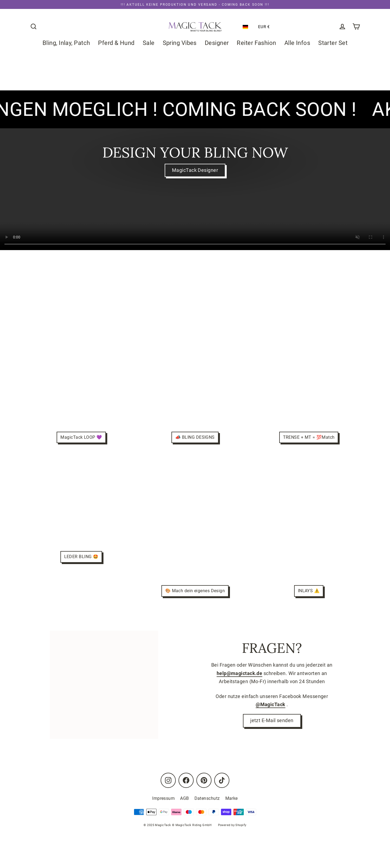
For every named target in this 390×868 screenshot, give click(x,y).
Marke (232, 798)
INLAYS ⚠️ (309, 591)
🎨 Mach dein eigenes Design (195, 591)
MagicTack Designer (195, 170)
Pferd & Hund (116, 43)
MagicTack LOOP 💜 (81, 437)
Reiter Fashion (257, 43)
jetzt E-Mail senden (272, 721)
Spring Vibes (180, 43)
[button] (247, 27)
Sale (149, 43)
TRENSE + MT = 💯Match (309, 437)
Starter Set (333, 43)
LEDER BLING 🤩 (81, 557)
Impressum (163, 798)
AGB (184, 798)
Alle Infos (297, 43)
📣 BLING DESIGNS (195, 437)
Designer (217, 43)
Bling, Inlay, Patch (66, 43)
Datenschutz (207, 798)
